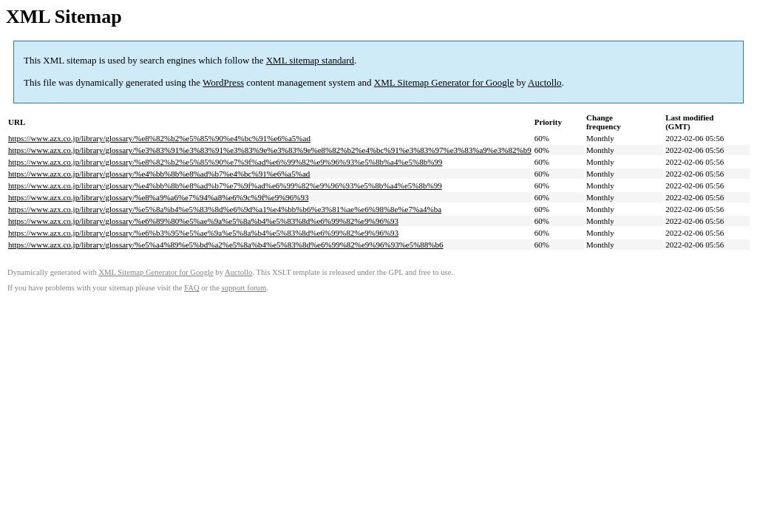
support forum (244, 288)
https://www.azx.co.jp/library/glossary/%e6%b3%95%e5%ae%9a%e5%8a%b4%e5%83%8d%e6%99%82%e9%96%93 (203, 233)
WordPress (223, 82)
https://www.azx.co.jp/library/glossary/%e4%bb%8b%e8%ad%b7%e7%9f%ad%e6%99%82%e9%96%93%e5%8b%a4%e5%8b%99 (225, 185)
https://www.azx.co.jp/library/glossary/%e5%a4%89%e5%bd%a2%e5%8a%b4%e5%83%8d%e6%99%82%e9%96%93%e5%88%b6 (226, 245)
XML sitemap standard (310, 60)
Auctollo (545, 82)
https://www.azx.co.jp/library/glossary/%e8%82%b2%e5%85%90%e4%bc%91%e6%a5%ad (159, 138)
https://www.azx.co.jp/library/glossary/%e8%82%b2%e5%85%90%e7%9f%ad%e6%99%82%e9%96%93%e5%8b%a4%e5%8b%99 (225, 162)
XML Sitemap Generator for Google (444, 82)
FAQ (192, 288)
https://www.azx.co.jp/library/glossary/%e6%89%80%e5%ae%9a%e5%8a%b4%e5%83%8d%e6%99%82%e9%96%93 (203, 221)
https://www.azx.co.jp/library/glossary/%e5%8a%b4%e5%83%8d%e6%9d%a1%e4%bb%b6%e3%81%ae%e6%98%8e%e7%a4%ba (225, 209)
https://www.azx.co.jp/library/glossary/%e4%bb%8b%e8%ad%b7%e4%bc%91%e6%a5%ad (159, 174)
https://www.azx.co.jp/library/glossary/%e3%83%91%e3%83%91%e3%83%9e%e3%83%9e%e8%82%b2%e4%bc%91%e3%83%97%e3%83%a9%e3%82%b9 (270, 150)
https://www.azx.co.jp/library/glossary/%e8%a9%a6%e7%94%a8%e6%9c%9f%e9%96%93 (158, 197)
